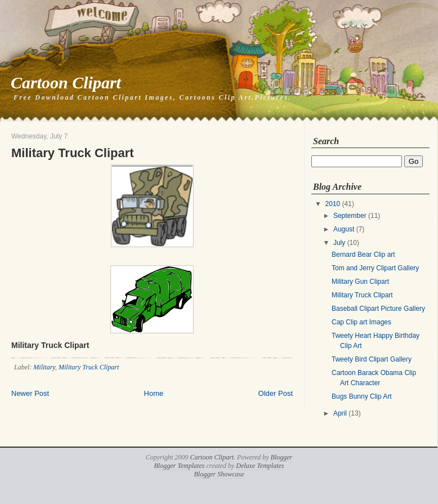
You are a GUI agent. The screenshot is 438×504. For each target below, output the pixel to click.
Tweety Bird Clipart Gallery (372, 359)
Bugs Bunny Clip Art (362, 396)
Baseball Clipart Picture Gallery (378, 309)
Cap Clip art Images (361, 322)
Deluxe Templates (260, 466)
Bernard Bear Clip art (363, 255)
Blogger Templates (180, 466)
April (340, 413)
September (350, 216)
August (344, 229)
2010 (333, 204)
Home (154, 393)
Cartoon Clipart (66, 82)
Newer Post (30, 393)
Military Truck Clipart (73, 153)
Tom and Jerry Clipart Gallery (375, 268)
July (339, 243)
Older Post (276, 393)
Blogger (282, 457)
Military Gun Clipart (360, 282)
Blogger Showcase (219, 474)
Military (44, 367)
